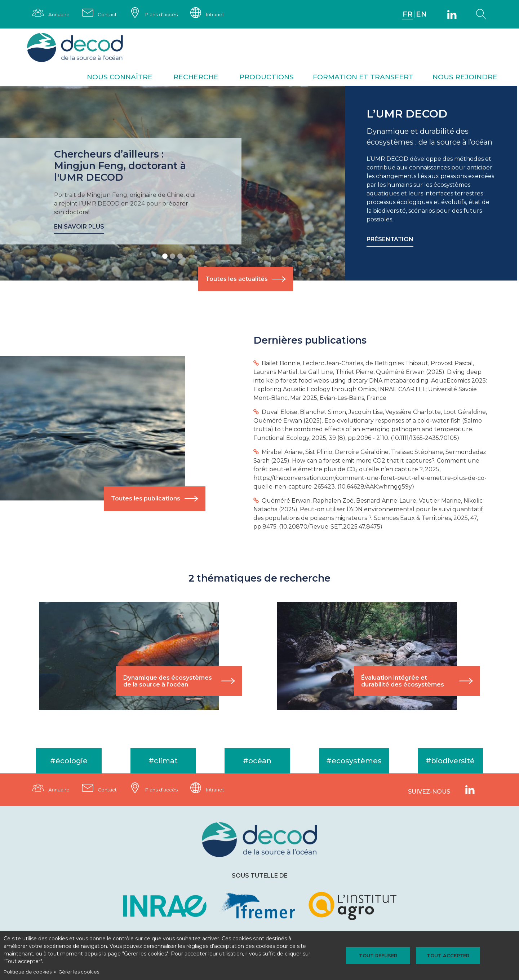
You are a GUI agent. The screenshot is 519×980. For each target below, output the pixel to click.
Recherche (196, 78)
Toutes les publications (147, 500)
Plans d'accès (166, 14)
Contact (110, 14)
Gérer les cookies (79, 972)
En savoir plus (79, 227)
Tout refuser (381, 955)
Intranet (222, 14)
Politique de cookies (28, 972)
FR (407, 14)
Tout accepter (445, 955)
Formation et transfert (363, 78)
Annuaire (60, 14)
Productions (267, 78)
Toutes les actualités (237, 280)
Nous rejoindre (465, 78)
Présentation (390, 240)
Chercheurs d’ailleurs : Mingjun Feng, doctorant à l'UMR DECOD (120, 166)
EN (421, 14)
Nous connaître (120, 78)
